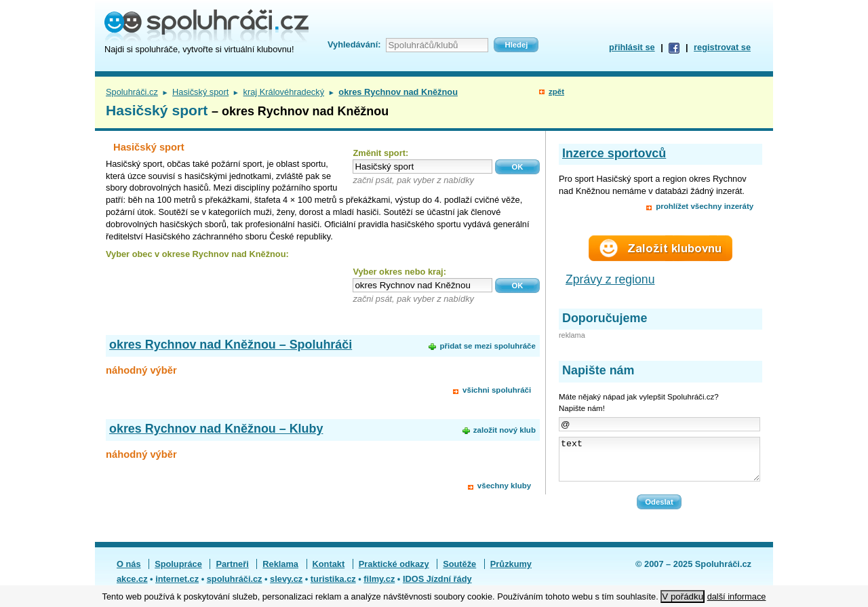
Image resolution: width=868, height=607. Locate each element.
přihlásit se (632, 47)
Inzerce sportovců (614, 153)
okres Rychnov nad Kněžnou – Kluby (216, 429)
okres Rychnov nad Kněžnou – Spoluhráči (231, 345)
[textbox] (422, 167)
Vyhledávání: (354, 44)
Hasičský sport (200, 92)
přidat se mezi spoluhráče (487, 346)
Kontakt (329, 572)
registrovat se (722, 47)
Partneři (232, 572)
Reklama (280, 572)
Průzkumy (511, 572)
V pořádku (683, 596)
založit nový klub (505, 430)
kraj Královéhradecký (284, 92)
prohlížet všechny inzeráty (705, 206)
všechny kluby (504, 486)
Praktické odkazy (394, 572)
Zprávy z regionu (610, 279)
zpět (556, 92)
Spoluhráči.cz (132, 92)
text (659, 463)
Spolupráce (178, 572)
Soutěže (459, 572)
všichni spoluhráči (497, 390)
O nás (129, 572)
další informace (737, 596)
